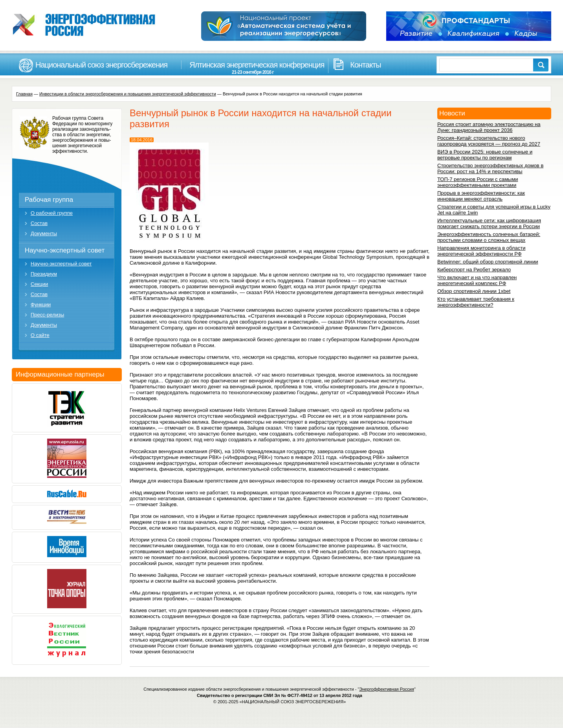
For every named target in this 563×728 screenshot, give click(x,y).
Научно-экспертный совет (65, 250)
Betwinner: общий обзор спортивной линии (488, 262)
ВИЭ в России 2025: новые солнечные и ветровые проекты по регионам (485, 155)
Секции (39, 284)
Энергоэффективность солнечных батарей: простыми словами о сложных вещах (489, 237)
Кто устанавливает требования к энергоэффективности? (476, 302)
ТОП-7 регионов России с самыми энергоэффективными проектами (478, 182)
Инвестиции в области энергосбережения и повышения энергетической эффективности (128, 94)
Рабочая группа (49, 200)
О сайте (40, 335)
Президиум (44, 274)
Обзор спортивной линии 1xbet (474, 291)
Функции (41, 305)
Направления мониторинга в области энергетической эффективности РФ (481, 251)
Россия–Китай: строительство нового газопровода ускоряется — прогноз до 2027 (489, 141)
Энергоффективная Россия (387, 689)
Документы (44, 233)
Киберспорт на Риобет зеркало (474, 270)
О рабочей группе (52, 213)
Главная (24, 94)
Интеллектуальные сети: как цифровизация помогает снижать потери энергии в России (489, 223)
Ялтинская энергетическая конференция (253, 68)
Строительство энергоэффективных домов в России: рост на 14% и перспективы (490, 168)
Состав (39, 223)
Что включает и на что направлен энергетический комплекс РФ (477, 280)
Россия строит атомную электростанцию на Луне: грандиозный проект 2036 (489, 127)
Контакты (365, 65)
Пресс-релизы (47, 315)
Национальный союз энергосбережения (101, 65)
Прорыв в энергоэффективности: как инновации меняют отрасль (481, 196)
